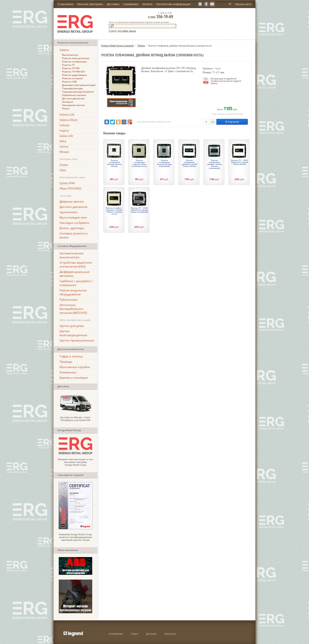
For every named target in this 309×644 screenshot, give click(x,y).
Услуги (134, 634)
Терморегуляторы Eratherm (78, 92)
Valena (64, 50)
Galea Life (66, 136)
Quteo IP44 (67, 183)
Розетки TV (68, 65)
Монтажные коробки (75, 367)
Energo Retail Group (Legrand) (118, 46)
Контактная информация (173, 4)
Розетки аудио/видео (74, 75)
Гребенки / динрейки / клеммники (76, 283)
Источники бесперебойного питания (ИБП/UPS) (73, 309)
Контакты (170, 634)
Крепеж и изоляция (74, 378)
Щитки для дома (72, 326)
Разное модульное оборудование (73, 292)
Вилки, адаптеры (72, 228)
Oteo (63, 170)
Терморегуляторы (72, 88)
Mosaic (64, 152)
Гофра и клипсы (71, 356)
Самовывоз (131, 4)
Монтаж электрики (90, 4)
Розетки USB (69, 82)
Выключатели (70, 55)
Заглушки (68, 102)
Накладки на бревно (74, 223)
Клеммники (68, 372)
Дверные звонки (72, 201)
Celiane (64, 125)
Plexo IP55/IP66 (70, 188)
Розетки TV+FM (71, 68)
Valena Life (67, 114)
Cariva (64, 146)
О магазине (65, 4)
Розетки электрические (76, 58)
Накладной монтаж (73, 105)
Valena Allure (68, 120)
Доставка (113, 4)
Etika (63, 141)
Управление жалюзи (74, 95)
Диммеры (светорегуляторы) (79, 85)
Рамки (66, 108)
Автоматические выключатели (71, 255)
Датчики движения (73, 98)
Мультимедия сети (73, 217)
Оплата (147, 4)
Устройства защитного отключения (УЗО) (76, 264)
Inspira (64, 130)
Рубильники (69, 300)
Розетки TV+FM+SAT (74, 72)
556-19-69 (161, 16)
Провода (66, 362)
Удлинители (68, 212)
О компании (116, 634)
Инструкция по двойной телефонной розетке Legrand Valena (226, 81)
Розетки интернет (73, 78)
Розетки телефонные (74, 62)
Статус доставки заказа (122, 31)
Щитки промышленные (77, 340)
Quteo (64, 165)
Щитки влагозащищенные (73, 333)
